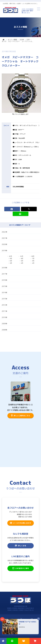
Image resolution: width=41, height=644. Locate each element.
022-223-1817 (28, 11)
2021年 (4, 238)
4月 (33, 261)
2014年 (4, 293)
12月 (10, 256)
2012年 (4, 305)
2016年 (4, 280)
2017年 (4, 274)
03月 (28, 40)
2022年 (4, 232)
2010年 (4, 317)
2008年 (4, 330)
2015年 (4, 286)
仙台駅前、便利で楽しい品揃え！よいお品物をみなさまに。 (21, 4)
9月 (11, 259)
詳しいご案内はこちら (20, 416)
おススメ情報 (12, 40)
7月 (33, 259)
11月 (22, 256)
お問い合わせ (27, 13)
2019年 (22, 40)
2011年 (4, 311)
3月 (11, 263)
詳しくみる (20, 546)
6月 (11, 261)
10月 (33, 256)
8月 (22, 259)
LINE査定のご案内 (20, 568)
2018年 (4, 268)
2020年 (4, 244)
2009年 (4, 324)
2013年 (4, 299)
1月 (33, 263)
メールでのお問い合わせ (20, 523)
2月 (22, 263)
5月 (22, 261)
